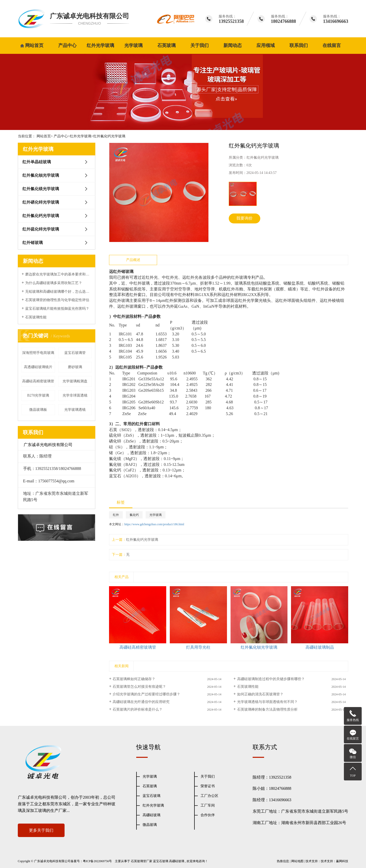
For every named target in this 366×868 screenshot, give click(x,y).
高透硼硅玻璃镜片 (38, 367)
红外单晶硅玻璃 (37, 162)
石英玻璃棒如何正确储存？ (134, 679)
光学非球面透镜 (75, 395)
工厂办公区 (209, 796)
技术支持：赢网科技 (334, 861)
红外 (116, 515)
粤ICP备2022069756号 (97, 861)
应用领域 (266, 45)
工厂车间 (208, 805)
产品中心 (67, 45)
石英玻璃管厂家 (142, 861)
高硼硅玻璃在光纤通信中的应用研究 (141, 702)
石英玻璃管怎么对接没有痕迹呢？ (139, 687)
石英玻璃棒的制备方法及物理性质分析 (267, 709)
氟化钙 (134, 515)
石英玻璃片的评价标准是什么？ (138, 709)
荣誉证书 (208, 786)
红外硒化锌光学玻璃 (41, 202)
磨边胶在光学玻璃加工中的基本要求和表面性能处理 (58, 274)
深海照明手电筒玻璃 (38, 353)
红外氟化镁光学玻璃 (41, 189)
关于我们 (200, 45)
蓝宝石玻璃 (151, 796)
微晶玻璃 (150, 825)
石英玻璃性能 (36, 317)
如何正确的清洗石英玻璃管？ (260, 694)
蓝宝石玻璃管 (75, 353)
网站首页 (34, 45)
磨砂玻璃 (75, 367)
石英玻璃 (166, 45)
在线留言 (332, 45)
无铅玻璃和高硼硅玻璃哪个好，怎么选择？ (58, 292)
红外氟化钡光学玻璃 (41, 175)
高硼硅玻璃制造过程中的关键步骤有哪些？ (271, 679)
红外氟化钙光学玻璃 (109, 136)
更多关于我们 (41, 830)
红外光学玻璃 (100, 45)
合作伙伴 (208, 815)
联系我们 (299, 45)
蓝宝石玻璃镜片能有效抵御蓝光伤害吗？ (57, 309)
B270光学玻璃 (38, 395)
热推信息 (283, 861)
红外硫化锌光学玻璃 (41, 229)
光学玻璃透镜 (75, 410)
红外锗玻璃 (33, 243)
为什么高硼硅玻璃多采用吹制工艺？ (54, 283)
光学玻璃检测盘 (75, 381)
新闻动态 (233, 45)
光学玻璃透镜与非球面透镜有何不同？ (267, 702)
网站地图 (297, 861)
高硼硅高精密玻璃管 (38, 381)
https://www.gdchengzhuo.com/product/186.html (154, 524)
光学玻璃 (133, 45)
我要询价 (245, 218)
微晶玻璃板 (38, 410)
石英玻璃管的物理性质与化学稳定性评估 (57, 300)
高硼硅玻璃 (151, 815)
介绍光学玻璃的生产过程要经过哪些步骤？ (146, 694)
